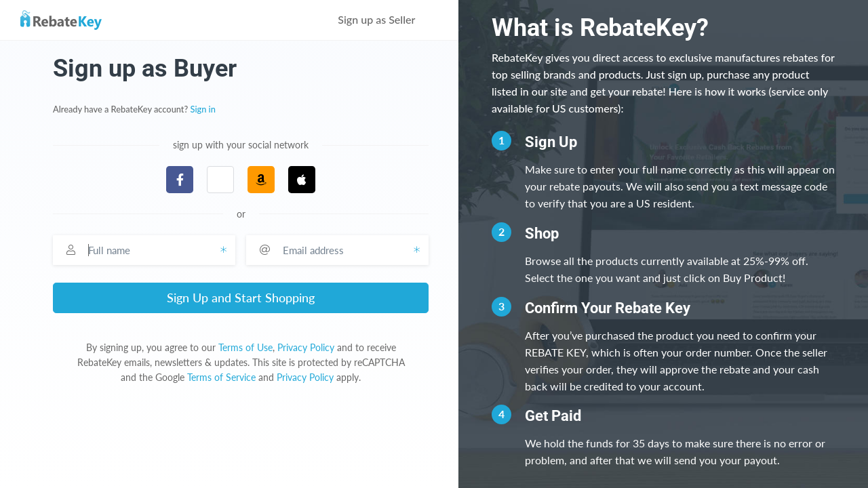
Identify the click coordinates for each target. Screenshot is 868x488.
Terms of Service (221, 377)
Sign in (203, 109)
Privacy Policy (306, 347)
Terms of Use (245, 347)
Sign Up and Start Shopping (241, 298)
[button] (220, 180)
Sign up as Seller (386, 19)
